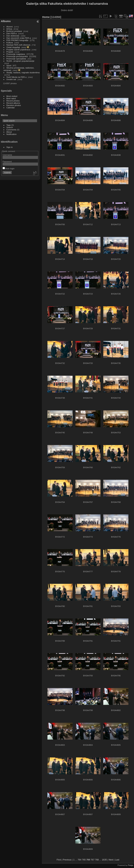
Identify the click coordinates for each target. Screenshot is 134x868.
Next (111, 860)
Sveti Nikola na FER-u (17, 77)
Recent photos (13, 101)
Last (117, 860)
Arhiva (9, 29)
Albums (6, 21)
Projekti (10, 52)
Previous (67, 860)
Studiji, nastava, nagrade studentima (23, 72)
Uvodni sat (11, 79)
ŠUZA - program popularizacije (20, 61)
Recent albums (13, 103)
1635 (104, 860)
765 (84, 860)
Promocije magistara (16, 54)
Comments (11, 130)
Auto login (9, 168)
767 (93, 860)
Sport (9, 65)
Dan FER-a (12, 33)
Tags (9, 125)
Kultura (10, 42)
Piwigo (131, 865)
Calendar (11, 107)
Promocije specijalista (16, 59)
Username (7, 155)
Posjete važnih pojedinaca (18, 49)
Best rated (11, 98)
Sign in (10, 147)
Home (46, 17)
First (59, 860)
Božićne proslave (14, 31)
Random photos (14, 105)
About (9, 132)
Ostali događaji (13, 47)
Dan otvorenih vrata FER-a (19, 38)
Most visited (12, 96)
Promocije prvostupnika (17, 56)
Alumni (10, 27)
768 (97, 860)
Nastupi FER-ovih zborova (18, 45)
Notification (12, 134)
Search (10, 127)
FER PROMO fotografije (17, 40)
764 (79, 860)
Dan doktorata (13, 36)
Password (7, 161)
